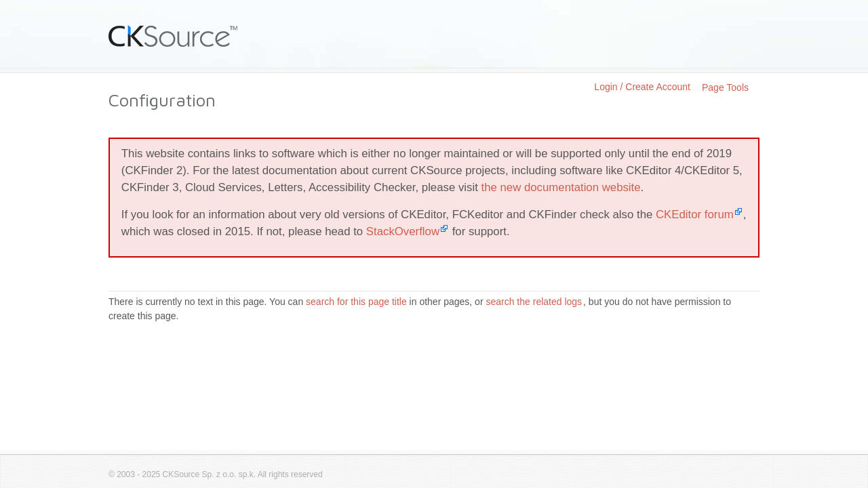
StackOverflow (403, 231)
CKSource (173, 36)
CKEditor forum (695, 215)
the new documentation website (561, 187)
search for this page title (356, 302)
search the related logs (534, 302)
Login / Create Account (642, 87)
